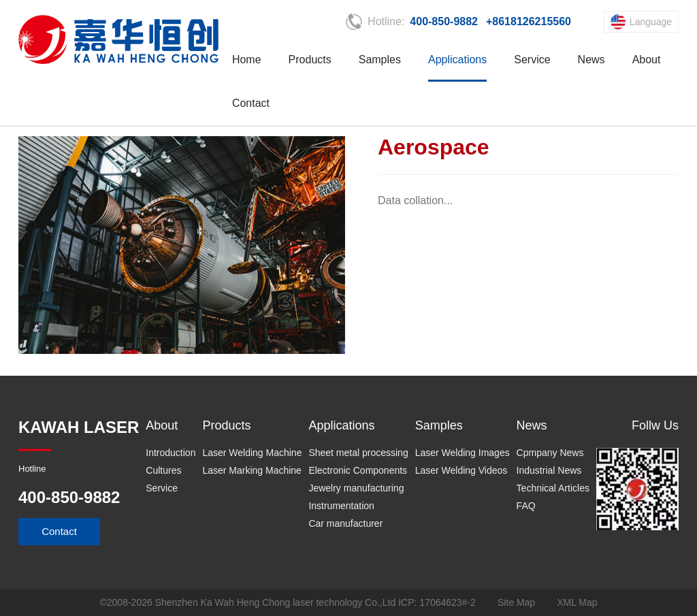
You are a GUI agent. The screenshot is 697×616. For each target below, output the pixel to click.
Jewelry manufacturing (356, 488)
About (647, 60)
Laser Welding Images (463, 453)
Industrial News (549, 470)
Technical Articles (553, 488)
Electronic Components (358, 470)
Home (247, 60)
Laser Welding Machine (252, 453)
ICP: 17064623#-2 (437, 602)
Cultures (163, 470)
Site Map (516, 602)
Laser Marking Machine (252, 470)
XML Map (577, 602)
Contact (251, 103)
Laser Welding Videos (461, 470)
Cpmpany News (550, 453)
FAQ (526, 506)
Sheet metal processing (358, 453)
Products (310, 60)
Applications (457, 60)
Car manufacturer (345, 523)
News (591, 60)
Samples (380, 60)
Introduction (171, 453)
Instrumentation (341, 506)
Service (532, 60)
